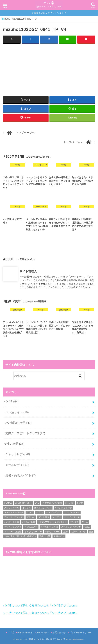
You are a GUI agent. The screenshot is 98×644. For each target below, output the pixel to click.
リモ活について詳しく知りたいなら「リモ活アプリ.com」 (41, 613)
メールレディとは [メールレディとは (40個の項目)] (49, 527)
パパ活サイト (17, 412)
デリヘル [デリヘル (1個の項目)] (31, 517)
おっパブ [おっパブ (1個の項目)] (69, 503)
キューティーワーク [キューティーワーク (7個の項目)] (14, 512)
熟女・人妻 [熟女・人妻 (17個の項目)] (45, 536)
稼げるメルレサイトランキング (50, 13)
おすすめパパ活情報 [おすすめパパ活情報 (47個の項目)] (52, 503)
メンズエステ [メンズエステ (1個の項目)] (31, 527)
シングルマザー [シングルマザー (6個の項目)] (72, 512)
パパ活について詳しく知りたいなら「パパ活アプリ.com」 (41, 605)
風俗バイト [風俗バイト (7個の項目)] (59, 536)
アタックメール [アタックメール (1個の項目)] (12, 508)
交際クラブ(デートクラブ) (25, 433)
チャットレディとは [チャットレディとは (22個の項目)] (14, 517)
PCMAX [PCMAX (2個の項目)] (8, 503)
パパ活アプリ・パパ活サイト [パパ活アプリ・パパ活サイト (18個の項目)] (53, 522)
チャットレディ (18, 454)
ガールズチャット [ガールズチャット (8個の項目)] (43, 508)
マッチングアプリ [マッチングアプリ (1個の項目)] (13, 527)
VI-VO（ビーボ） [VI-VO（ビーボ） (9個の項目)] (23, 503)
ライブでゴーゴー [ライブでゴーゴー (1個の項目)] (33, 531)
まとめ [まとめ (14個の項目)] (80, 503)
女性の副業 (14, 444)
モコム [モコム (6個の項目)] (87, 527)
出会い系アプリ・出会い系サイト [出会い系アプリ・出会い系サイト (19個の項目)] (20, 536)
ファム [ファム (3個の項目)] (85, 522)
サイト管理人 (28, 271)
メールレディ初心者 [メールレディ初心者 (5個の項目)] (71, 527)
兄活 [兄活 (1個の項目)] (91, 531)
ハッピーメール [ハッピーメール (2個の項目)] (72, 517)
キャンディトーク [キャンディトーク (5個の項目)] (63, 508)
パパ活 (11, 402)
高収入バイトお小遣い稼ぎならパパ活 (47, 639)
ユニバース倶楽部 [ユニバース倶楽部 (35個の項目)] (13, 531)
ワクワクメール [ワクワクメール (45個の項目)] (53, 531)
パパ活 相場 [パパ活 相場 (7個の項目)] (29, 522)
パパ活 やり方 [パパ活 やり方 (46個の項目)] (12, 522)
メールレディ (17, 465)
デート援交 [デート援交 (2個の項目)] (44, 517)
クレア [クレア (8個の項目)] (30, 512)
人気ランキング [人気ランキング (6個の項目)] (78, 531)
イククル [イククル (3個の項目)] (27, 508)
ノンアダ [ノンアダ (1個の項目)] (57, 517)
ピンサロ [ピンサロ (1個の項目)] (74, 522)
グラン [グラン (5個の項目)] (40, 512)
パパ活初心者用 (19, 423)
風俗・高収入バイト (21, 475)
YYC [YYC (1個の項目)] (37, 503)
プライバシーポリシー (80, 633)
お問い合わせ (59, 633)
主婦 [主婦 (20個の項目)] (65, 531)
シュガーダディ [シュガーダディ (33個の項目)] (54, 512)
